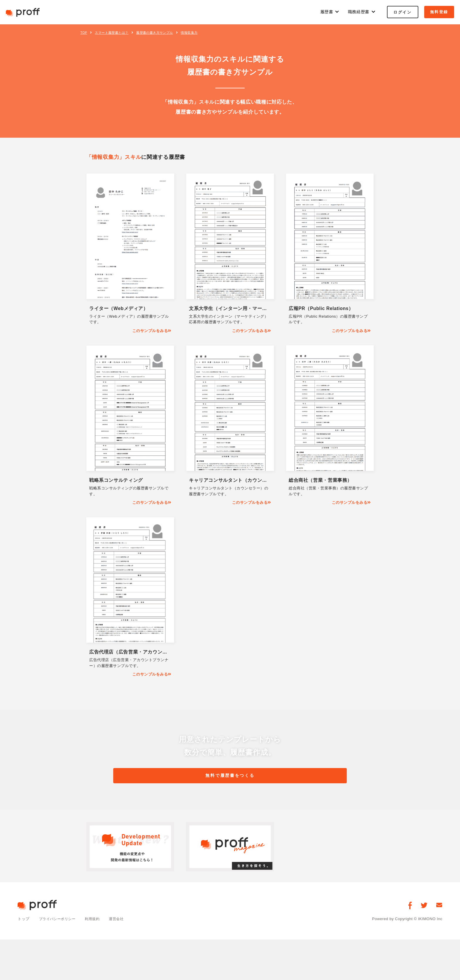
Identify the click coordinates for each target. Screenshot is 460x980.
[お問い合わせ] (439, 907)
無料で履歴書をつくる (230, 776)
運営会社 (121, 921)
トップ (24, 921)
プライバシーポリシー (59, 921)
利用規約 (96, 921)
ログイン (402, 12)
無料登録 (439, 12)
